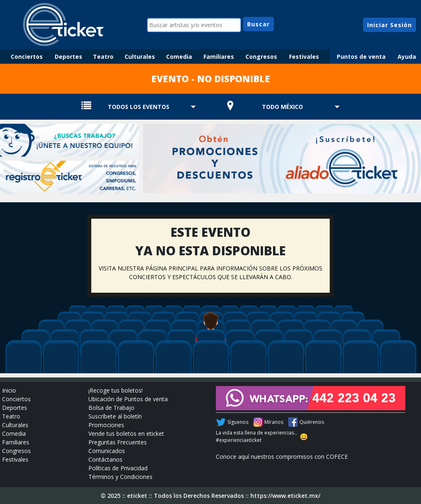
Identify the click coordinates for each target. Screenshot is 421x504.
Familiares (219, 57)
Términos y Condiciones (120, 477)
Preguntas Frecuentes (118, 442)
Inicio (9, 390)
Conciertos (27, 57)
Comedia (179, 57)
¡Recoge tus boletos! (116, 390)
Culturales (140, 57)
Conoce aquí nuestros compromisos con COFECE (282, 457)
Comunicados (107, 451)
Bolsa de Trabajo (111, 408)
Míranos (274, 422)
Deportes (68, 57)
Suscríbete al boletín (115, 416)
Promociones (106, 425)
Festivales (304, 57)
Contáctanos (105, 459)
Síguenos (238, 422)
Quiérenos (312, 422)
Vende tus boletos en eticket (126, 433)
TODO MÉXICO (282, 107)
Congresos (261, 57)
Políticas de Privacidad (118, 468)
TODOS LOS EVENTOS (139, 107)
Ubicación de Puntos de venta (128, 399)
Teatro (103, 57)
